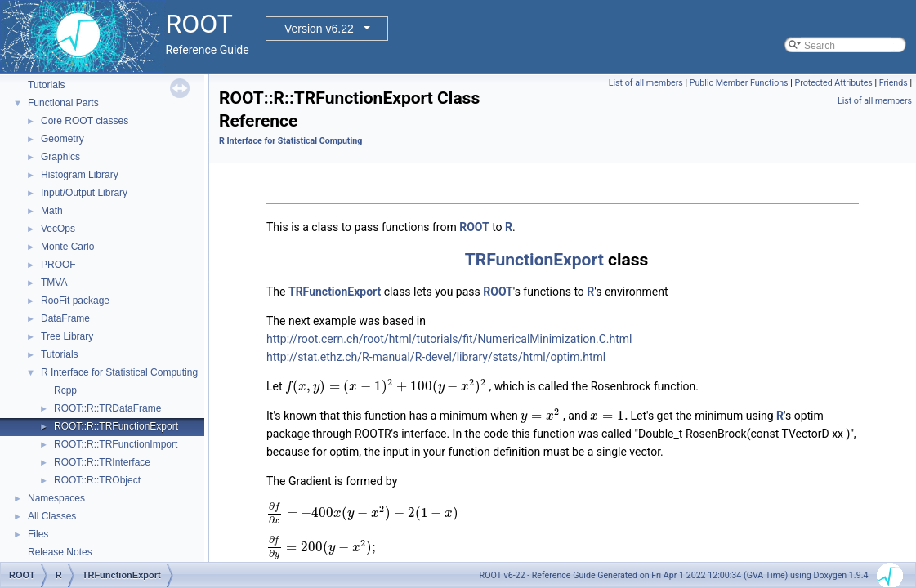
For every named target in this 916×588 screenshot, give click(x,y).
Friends (894, 83)
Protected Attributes (833, 83)
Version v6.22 (319, 29)
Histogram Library (80, 175)
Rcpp (65, 390)
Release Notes (60, 552)
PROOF (58, 265)
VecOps (58, 229)
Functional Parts (63, 103)
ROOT (474, 227)
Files (38, 534)
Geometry (63, 139)
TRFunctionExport (534, 260)
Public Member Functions (739, 83)
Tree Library (67, 336)
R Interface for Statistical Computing (119, 372)
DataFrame (65, 318)
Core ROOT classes (85, 121)
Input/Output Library (84, 193)
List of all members (646, 83)
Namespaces (56, 498)
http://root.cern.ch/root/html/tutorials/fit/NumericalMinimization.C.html (449, 339)
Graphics (60, 157)
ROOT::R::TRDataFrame (107, 408)
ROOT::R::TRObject (97, 480)
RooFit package (75, 301)
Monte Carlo (67, 247)
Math (52, 211)
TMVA (54, 283)
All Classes (52, 516)
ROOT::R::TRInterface (102, 462)
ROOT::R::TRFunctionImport (116, 444)
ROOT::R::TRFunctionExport (116, 426)
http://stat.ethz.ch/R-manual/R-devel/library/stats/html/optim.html (436, 357)
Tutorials (47, 85)
